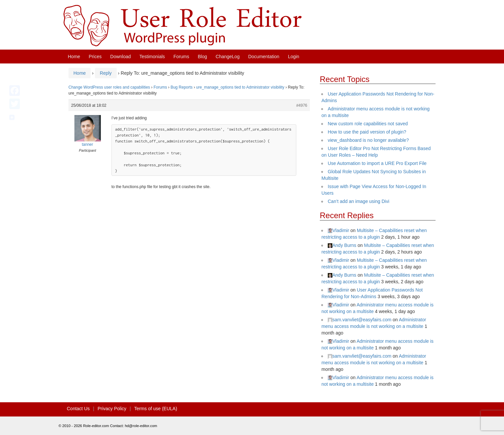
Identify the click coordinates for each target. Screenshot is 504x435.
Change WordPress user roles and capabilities (109, 87)
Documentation (264, 57)
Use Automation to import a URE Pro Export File (377, 163)
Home (74, 57)
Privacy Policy (112, 409)
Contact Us (78, 409)
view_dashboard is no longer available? (368, 140)
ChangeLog (228, 57)
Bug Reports (182, 87)
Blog (202, 57)
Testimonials (152, 57)
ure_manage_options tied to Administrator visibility (240, 87)
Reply (106, 73)
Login (294, 57)
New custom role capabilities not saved (368, 124)
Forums (181, 57)
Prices (95, 57)
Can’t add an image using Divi (358, 201)
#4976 (302, 105)
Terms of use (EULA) (156, 409)
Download (120, 57)
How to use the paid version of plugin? (367, 132)
